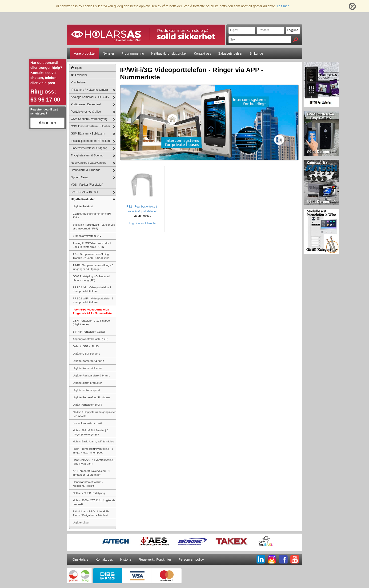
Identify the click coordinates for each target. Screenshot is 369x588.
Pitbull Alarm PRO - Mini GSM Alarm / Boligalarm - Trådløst (91, 513)
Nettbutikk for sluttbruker (169, 53)
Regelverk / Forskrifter (155, 559)
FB (283, 559)
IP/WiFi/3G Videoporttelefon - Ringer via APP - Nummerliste (92, 311)
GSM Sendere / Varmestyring (89, 119)
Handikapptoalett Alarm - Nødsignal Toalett (88, 484)
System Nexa (79, 177)
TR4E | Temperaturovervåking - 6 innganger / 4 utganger (93, 267)
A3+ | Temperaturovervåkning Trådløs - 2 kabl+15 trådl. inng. (91, 256)
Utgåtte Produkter (83, 199)
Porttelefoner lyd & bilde (86, 112)
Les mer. (283, 6)
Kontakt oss (203, 53)
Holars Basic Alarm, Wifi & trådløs (93, 441)
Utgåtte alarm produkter (87, 383)
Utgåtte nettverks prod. (87, 390)
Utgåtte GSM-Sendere (86, 353)
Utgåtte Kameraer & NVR (88, 361)
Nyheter (109, 53)
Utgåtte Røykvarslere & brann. (91, 375)
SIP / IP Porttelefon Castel (89, 332)
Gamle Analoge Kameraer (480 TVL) (92, 215)
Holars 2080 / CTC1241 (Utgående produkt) (94, 502)
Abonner (48, 123)
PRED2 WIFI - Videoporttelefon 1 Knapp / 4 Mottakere (93, 300)
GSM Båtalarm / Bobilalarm (88, 134)
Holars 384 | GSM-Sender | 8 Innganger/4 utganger (90, 432)
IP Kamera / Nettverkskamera (89, 90)
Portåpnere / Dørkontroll (86, 104)
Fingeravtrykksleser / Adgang (89, 148)
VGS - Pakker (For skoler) (87, 185)
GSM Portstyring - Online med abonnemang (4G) (91, 278)
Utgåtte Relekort (83, 206)
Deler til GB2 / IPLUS (86, 346)
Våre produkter (85, 53)
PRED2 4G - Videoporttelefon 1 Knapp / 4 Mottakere (92, 289)
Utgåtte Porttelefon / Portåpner (91, 397)
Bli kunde (257, 53)
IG (272, 559)
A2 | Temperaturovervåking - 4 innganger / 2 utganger (91, 473)
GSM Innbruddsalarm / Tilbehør (90, 126)
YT (295, 559)
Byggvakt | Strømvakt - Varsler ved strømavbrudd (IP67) (94, 227)
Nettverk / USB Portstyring (89, 493)
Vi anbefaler (78, 82)
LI (261, 559)
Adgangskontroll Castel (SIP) (90, 339)
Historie (126, 559)
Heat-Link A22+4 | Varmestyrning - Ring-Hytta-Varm (94, 462)
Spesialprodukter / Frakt (87, 423)
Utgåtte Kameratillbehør (87, 368)
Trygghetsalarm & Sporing (87, 155)
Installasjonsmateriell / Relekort (90, 141)
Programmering (133, 53)
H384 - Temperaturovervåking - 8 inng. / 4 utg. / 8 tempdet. (93, 451)
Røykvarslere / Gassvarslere (89, 163)
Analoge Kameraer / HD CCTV (90, 97)
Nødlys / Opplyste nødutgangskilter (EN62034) (94, 414)
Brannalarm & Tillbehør (85, 170)
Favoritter (78, 75)
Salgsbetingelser (230, 53)
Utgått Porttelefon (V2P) (87, 405)
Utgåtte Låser (81, 522)
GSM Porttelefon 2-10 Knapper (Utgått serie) (92, 322)
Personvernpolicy (191, 559)
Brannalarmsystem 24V (87, 236)
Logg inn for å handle (142, 223)
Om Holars (80, 559)
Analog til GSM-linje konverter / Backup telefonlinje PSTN (92, 245)
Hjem (76, 68)
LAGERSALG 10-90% (85, 192)
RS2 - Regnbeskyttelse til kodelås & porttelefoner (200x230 (142, 211)
